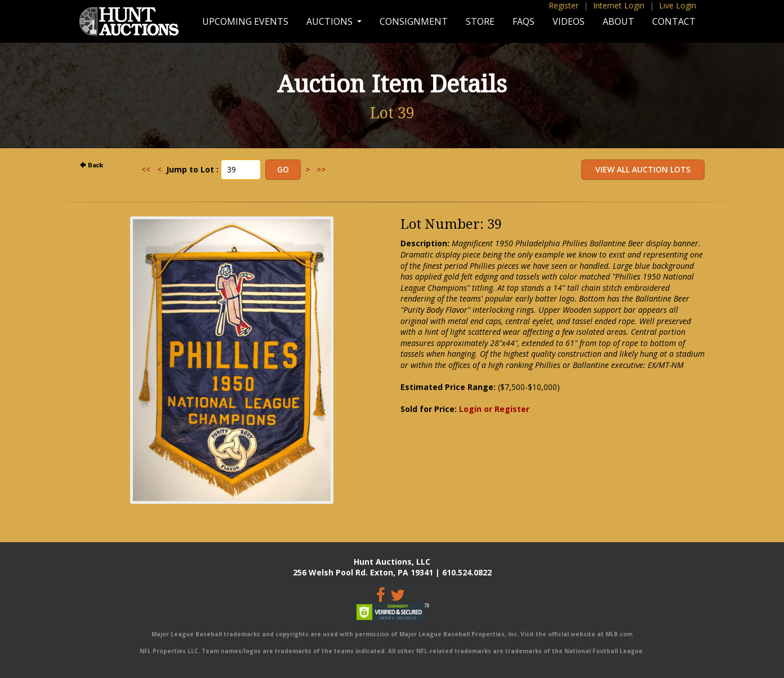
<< (146, 169)
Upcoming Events (245, 21)
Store (480, 21)
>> (321, 169)
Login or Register (494, 409)
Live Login (678, 5)
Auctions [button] (331, 21)
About (618, 21)
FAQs (524, 21)
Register (563, 5)
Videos (569, 21)
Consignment (414, 21)
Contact (674, 21)
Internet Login (619, 5)
